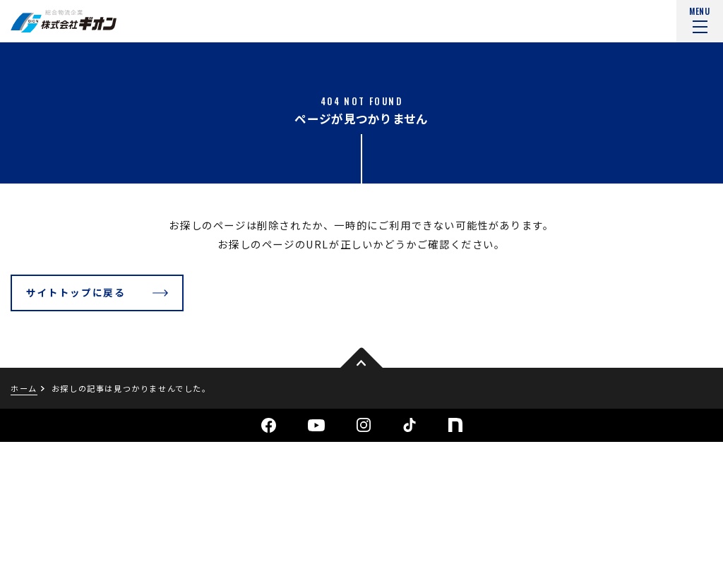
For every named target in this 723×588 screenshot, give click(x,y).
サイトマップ (141, 553)
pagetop (361, 359)
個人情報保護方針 (46, 553)
